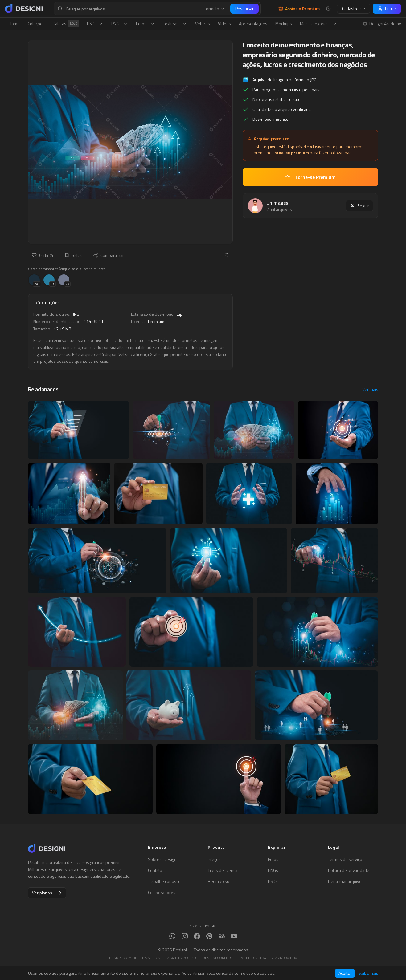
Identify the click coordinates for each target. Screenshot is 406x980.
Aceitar (345, 973)
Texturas (175, 24)
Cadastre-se (354, 8)
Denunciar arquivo (345, 881)
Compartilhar (109, 255)
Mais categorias (319, 24)
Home (14, 24)
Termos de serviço (345, 859)
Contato (155, 870)
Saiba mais (368, 973)
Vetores (203, 24)
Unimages (277, 203)
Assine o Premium (299, 9)
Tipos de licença (223, 870)
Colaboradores (162, 893)
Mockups (284, 24)
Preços (214, 859)
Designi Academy (382, 24)
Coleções (36, 24)
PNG (120, 24)
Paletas (66, 24)
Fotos (146, 24)
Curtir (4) (43, 255)
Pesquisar (244, 8)
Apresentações (253, 24)
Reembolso (219, 881)
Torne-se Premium (310, 177)
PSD (95, 24)
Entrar (387, 8)
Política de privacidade (349, 870)
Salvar (74, 255)
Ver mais (370, 389)
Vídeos (224, 24)
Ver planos (47, 893)
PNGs (273, 870)
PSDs (273, 881)
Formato (214, 9)
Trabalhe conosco (164, 881)
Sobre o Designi (163, 859)
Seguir (359, 206)
